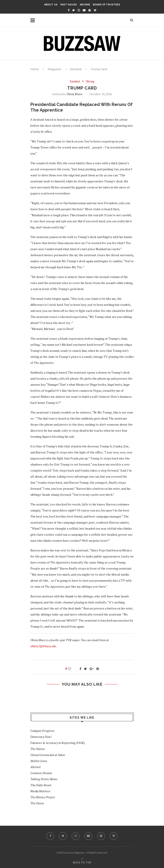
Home (35, 69)
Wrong (90, 82)
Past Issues (69, 5)
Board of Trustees (106, 5)
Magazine (55, 69)
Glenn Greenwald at (48, 755)
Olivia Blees (74, 94)
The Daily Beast (41, 785)
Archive (85, 5)
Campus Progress (42, 731)
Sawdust (76, 69)
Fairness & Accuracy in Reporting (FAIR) (58, 743)
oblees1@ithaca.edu (43, 646)
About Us (51, 5)
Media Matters (40, 791)
